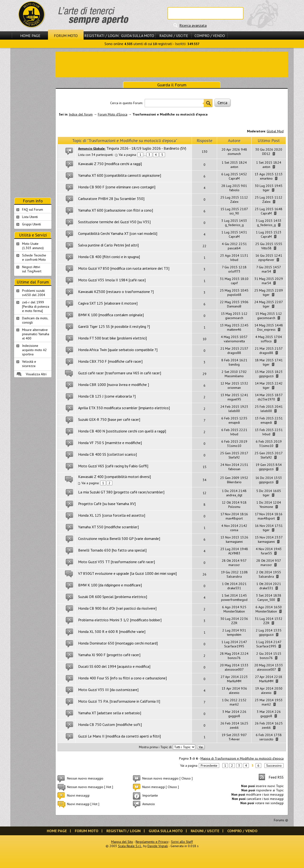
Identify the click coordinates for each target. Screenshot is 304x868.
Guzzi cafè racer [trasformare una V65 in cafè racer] (120, 373)
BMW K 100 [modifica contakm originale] (111, 315)
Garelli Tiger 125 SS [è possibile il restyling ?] (114, 326)
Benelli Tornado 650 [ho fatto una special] (112, 550)
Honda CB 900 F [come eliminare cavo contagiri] (117, 187)
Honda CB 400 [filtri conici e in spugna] (109, 257)
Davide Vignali (158, 846)
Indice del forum (81, 114)
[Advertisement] (172, 64)
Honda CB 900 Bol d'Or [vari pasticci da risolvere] (117, 608)
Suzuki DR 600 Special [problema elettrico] (113, 597)
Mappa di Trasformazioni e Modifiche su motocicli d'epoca (242, 758)
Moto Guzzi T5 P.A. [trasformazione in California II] (119, 701)
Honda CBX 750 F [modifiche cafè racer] (110, 361)
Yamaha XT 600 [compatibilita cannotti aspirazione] (120, 175)
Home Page (30, 36)
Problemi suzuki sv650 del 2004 (34, 293)
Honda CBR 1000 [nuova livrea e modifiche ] (114, 385)
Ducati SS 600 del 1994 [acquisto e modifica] (114, 666)
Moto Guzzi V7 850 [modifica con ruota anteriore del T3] (124, 268)
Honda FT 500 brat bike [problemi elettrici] (112, 338)
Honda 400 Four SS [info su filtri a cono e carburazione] (122, 678)
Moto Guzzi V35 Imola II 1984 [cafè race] (112, 280)
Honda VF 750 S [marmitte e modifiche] (110, 443)
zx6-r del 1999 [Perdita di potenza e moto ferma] (36, 306)
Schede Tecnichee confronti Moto (34, 257)
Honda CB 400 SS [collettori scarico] (107, 454)
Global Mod (275, 131)
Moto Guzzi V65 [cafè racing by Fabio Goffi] (113, 466)
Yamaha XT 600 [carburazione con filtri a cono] (116, 210)
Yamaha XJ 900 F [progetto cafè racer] (109, 655)
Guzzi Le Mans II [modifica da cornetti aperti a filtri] (119, 736)
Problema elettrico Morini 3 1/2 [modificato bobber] (120, 620)
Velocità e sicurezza (29, 364)
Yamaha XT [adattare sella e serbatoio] (110, 713)
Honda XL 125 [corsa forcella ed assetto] (112, 515)
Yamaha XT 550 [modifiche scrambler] (108, 527)
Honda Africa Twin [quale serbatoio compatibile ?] (118, 350)
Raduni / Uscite (174, 36)
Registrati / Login (101, 36)
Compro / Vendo (210, 36)
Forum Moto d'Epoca (113, 114)
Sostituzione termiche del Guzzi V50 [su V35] (114, 222)
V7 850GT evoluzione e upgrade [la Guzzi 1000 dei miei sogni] (127, 573)
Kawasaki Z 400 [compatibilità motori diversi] (114, 477)
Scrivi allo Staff (182, 842)
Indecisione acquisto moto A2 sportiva (34, 350)
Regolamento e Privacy (152, 842)
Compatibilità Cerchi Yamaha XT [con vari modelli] (118, 233)
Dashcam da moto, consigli (35, 320)
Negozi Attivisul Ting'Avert (32, 269)
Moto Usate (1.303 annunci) (33, 246)
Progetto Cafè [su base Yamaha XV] (107, 504)
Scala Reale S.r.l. (130, 846)
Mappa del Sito (122, 842)
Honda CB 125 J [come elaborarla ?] (107, 396)
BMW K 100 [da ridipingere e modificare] (110, 585)
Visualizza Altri (36, 374)
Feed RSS (276, 777)
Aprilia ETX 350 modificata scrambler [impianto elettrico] (124, 408)
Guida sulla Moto (138, 36)
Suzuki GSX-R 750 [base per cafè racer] (109, 419)
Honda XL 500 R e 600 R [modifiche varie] (112, 631)
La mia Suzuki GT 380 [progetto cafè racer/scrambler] (121, 492)
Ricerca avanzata (193, 25)
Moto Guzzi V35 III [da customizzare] (108, 690)
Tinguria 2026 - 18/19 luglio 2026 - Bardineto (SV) (146, 148)
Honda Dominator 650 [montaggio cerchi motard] (118, 643)
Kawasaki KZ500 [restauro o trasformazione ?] (116, 292)
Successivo (274, 766)
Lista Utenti (30, 217)
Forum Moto (66, 36)
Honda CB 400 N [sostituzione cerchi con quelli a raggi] (122, 431)
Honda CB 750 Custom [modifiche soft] (110, 724)
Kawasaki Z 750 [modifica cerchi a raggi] (110, 164)
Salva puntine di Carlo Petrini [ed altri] (108, 245)
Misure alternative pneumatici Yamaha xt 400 (36, 334)
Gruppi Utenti (31, 224)
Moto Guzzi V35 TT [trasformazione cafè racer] (116, 562)
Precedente (209, 766)
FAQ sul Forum (33, 209)
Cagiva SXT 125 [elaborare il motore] (108, 303)
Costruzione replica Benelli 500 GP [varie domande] (119, 538)
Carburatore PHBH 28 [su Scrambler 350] (111, 199)
